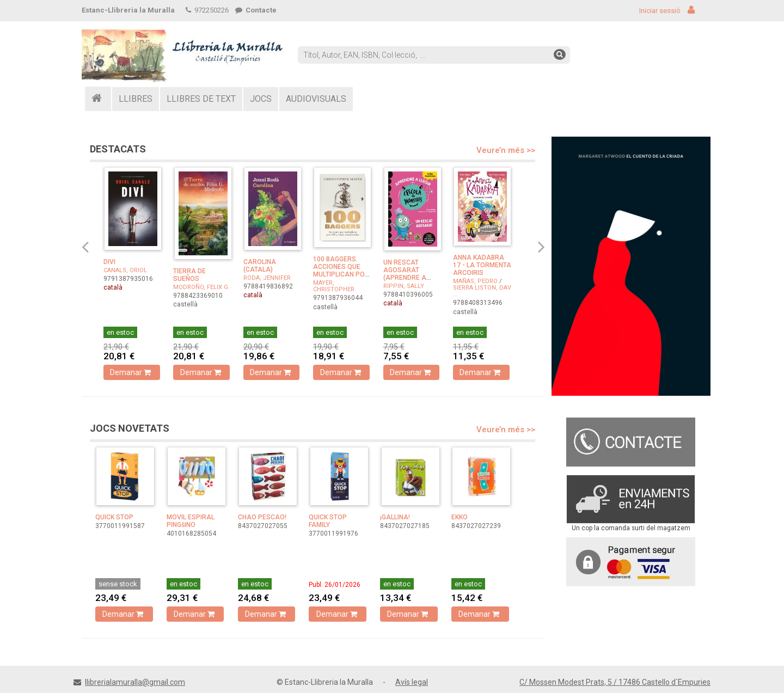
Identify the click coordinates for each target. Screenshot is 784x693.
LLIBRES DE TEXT (201, 99)
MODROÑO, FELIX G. (201, 287)
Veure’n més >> (506, 150)
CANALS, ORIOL (125, 270)
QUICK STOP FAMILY (328, 521)
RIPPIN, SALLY (404, 286)
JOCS (261, 99)
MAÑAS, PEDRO (475, 281)
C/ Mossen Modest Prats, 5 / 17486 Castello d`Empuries (615, 682)
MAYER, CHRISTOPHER (334, 286)
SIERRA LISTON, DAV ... (482, 291)
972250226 (207, 10)
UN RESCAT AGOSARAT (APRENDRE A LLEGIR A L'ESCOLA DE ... (407, 278)
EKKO (460, 517)
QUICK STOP (114, 517)
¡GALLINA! (395, 517)
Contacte (256, 10)
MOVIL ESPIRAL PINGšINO (191, 521)
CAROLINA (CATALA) (260, 266)
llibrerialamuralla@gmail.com (135, 682)
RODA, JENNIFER (267, 278)
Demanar (131, 372)
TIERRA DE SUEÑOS (189, 275)
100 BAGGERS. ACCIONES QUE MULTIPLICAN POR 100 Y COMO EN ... (341, 271)
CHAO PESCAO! (262, 517)
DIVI (109, 262)
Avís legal (412, 682)
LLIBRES (136, 99)
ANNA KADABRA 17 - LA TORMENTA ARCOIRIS (482, 265)
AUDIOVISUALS (316, 99)
